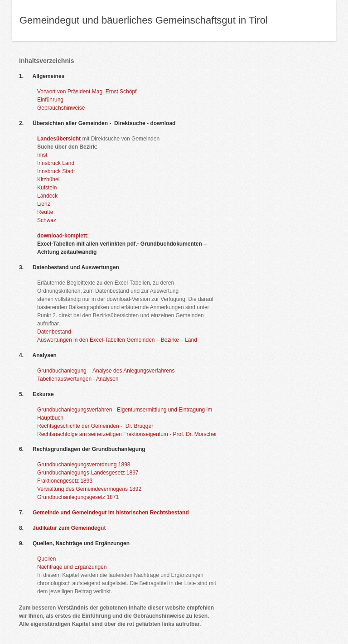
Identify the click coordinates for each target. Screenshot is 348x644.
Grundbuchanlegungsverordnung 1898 (84, 465)
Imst (42, 155)
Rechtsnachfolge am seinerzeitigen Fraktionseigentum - (104, 434)
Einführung (50, 100)
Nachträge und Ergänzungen (72, 567)
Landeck (47, 196)
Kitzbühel (48, 179)
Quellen (46, 559)
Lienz (44, 204)
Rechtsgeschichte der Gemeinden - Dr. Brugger (95, 426)
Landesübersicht (59, 139)
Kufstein (47, 188)
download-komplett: (63, 236)
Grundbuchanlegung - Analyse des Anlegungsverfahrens (106, 371)
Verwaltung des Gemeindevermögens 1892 (89, 489)
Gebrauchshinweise (61, 108)
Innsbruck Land (56, 163)
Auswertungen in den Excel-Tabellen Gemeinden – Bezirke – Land (117, 340)
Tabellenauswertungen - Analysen (78, 379)
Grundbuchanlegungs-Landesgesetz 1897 (88, 473)
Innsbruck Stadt (56, 171)
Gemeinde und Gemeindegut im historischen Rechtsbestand (111, 513)
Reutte (45, 212)
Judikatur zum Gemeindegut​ (69, 528)
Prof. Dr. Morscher (195, 434)
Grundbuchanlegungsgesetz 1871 (78, 497)
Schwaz (47, 220)
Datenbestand (54, 332)
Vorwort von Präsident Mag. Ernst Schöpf (87, 92)
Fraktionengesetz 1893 (65, 481)
